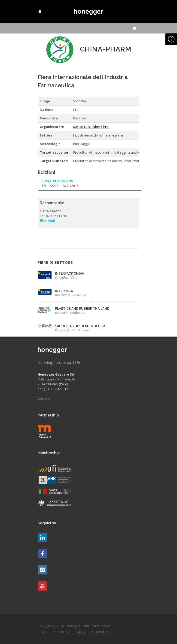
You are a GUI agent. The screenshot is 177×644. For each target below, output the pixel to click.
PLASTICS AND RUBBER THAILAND (82, 309)
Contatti (44, 399)
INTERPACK (64, 291)
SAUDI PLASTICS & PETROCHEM (80, 326)
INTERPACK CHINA (69, 273)
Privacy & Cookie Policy (90, 632)
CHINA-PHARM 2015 (57, 181)
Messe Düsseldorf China (91, 127)
